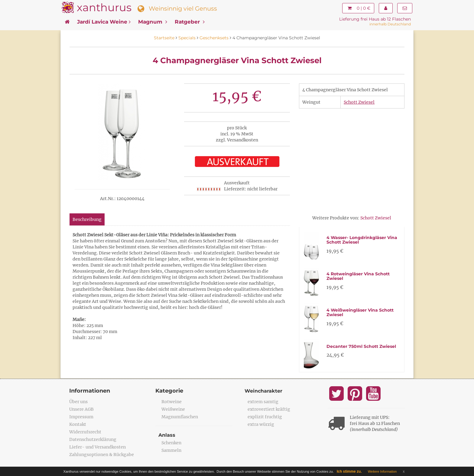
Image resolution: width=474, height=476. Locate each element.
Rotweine (172, 402)
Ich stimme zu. (349, 471)
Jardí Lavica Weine (104, 22)
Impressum (81, 417)
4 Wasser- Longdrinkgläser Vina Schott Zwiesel (362, 240)
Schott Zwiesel (359, 102)
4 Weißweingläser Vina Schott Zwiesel (360, 312)
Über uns (78, 402)
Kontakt (78, 424)
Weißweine (173, 409)
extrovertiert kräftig (269, 409)
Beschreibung (87, 219)
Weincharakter (263, 391)
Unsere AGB (81, 409)
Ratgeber (190, 22)
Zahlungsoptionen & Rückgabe (102, 455)
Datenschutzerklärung (93, 439)
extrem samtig (263, 402)
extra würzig (261, 424)
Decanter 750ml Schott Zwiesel (361, 346)
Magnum (153, 22)
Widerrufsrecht (85, 432)
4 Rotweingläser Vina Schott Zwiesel (358, 276)
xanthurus (104, 7)
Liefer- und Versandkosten (97, 447)
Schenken (171, 443)
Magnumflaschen (180, 417)
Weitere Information (382, 471)
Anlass (167, 435)
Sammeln (171, 450)
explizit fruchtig (265, 417)
